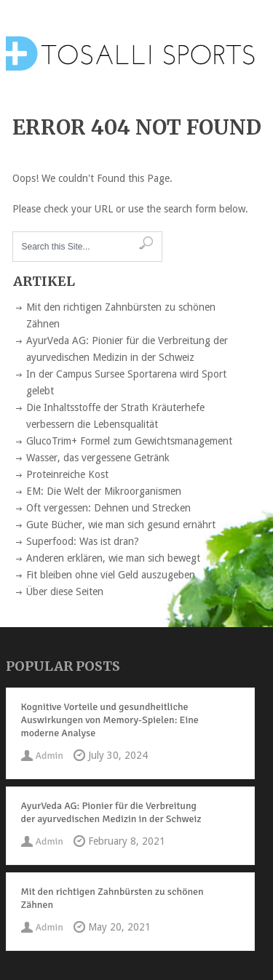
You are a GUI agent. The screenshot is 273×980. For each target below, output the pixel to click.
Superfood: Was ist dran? (83, 541)
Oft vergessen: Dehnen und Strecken (108, 508)
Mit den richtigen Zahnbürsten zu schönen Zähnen (112, 898)
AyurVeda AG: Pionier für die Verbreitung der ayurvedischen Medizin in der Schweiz (111, 812)
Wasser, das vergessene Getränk (98, 458)
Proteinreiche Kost (67, 474)
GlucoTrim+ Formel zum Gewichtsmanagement (129, 441)
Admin (50, 756)
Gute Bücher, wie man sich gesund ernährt (121, 525)
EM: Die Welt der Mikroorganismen (104, 491)
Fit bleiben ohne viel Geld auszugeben (111, 575)
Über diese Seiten (65, 591)
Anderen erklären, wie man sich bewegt (113, 558)
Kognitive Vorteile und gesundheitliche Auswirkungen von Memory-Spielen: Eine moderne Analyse (110, 720)
